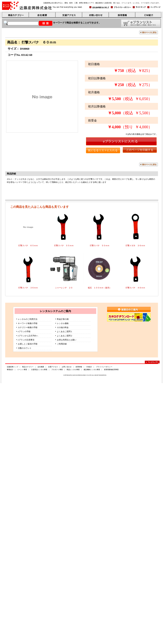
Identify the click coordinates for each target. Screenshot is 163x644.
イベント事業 (22, 370)
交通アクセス (53, 367)
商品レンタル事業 (73, 370)
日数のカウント (25, 348)
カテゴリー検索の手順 (28, 327)
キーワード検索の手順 (28, 323)
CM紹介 (89, 367)
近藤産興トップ (13, 367)
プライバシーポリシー (104, 367)
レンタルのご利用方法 (28, 319)
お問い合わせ (67, 367)
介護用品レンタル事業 (39, 370)
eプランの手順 (24, 332)
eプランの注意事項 (26, 340)
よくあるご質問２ (65, 336)
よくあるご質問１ (65, 332)
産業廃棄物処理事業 (111, 370)
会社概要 (41, 367)
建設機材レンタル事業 (92, 370)
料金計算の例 (63, 319)
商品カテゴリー (28, 367)
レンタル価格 (63, 323)
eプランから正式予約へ (28, 336)
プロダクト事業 (57, 370)
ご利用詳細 (62, 344)
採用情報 (79, 367)
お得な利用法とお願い (67, 340)
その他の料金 (63, 327)
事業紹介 (10, 370)
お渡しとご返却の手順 (28, 344)
